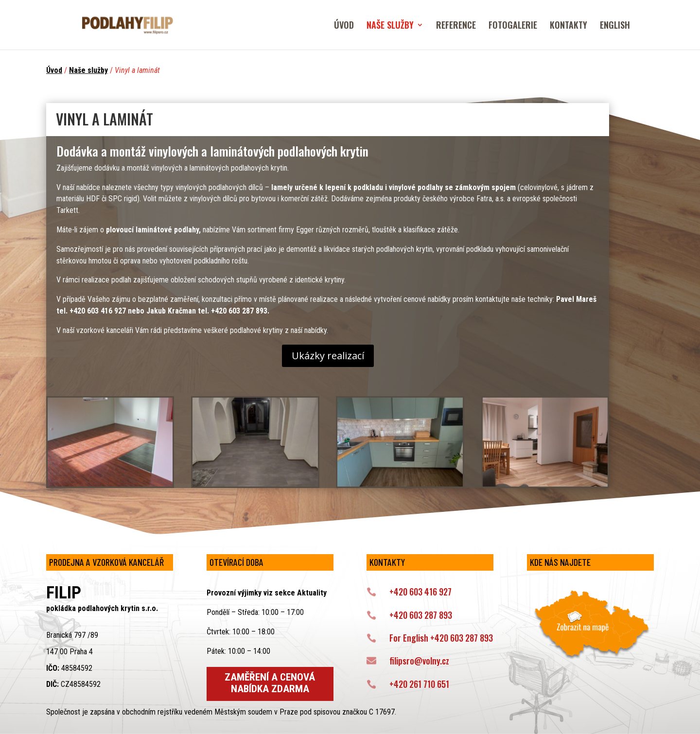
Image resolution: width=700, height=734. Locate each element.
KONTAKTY (569, 26)
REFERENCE (456, 26)
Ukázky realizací (328, 356)
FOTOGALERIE (513, 26)
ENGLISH (615, 26)
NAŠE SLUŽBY (390, 26)
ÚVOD (344, 26)
